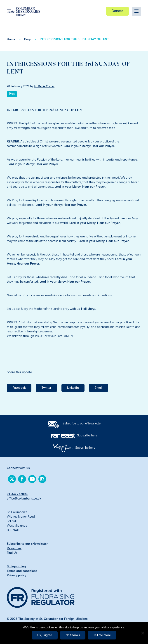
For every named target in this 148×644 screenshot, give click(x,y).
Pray (27, 39)
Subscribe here (87, 436)
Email (99, 388)
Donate (117, 11)
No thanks (73, 635)
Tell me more (102, 635)
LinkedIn (73, 388)
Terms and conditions (22, 571)
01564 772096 (17, 494)
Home (11, 39)
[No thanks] (142, 633)
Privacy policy (16, 576)
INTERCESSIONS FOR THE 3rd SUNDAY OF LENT (74, 39)
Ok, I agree (45, 635)
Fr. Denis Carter (44, 87)
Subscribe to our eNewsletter (82, 424)
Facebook (19, 388)
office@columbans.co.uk (24, 499)
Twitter (46, 388)
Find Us (12, 553)
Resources (14, 548)
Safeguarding (16, 567)
